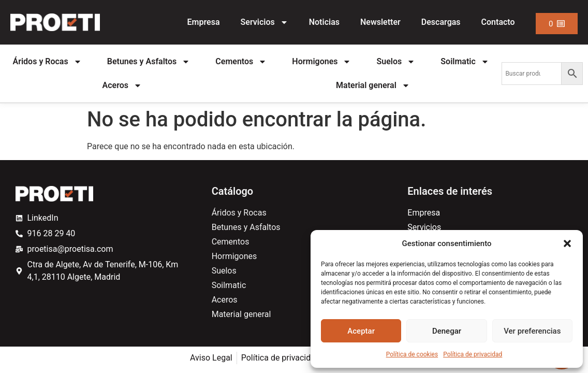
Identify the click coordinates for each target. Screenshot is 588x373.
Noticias (324, 22)
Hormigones (321, 62)
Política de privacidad (473, 354)
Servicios (264, 22)
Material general (373, 85)
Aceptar (361, 331)
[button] (567, 243)
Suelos (396, 62)
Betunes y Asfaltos (149, 62)
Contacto (498, 22)
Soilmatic (465, 62)
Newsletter (380, 22)
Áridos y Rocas (47, 62)
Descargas (441, 22)
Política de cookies (412, 354)
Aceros (122, 85)
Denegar (447, 331)
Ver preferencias (532, 331)
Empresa (204, 22)
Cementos (241, 62)
